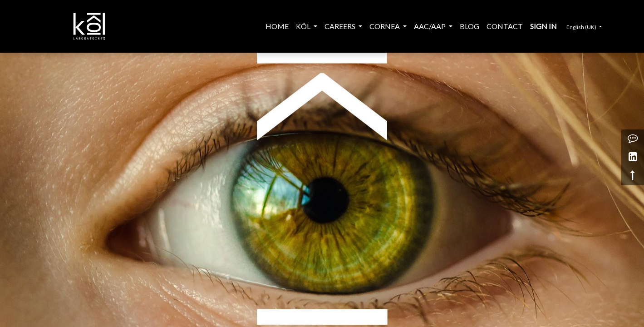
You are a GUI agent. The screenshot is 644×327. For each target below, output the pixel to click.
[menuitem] (277, 26)
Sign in (543, 26)
